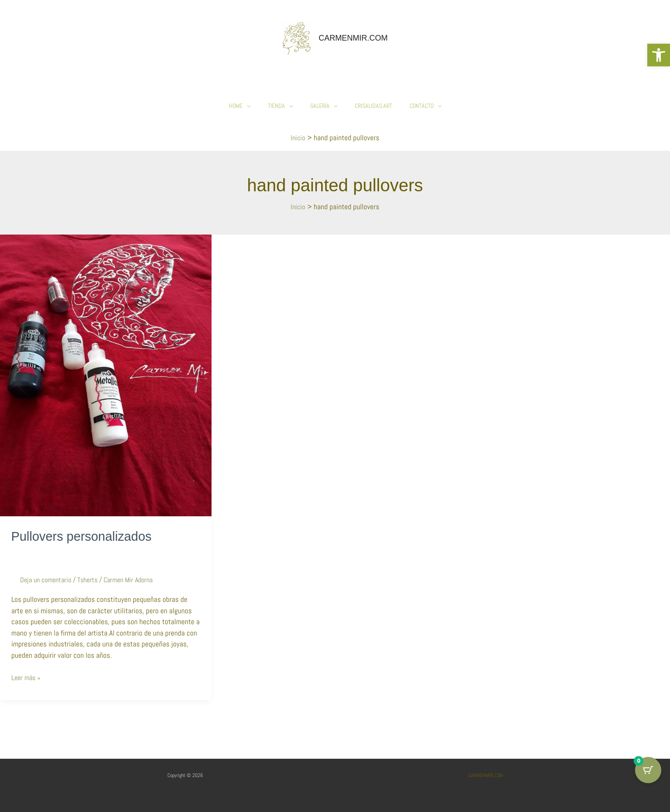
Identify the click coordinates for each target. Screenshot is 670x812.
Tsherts (93, 580)
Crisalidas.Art (373, 106)
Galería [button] (320, 106)
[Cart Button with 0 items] (648, 770)
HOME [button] (236, 106)
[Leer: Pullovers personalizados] (106, 375)
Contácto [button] (422, 106)
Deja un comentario (48, 580)
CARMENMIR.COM (353, 38)
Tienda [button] (276, 106)
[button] (659, 55)
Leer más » (27, 677)
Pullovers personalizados (84, 536)
